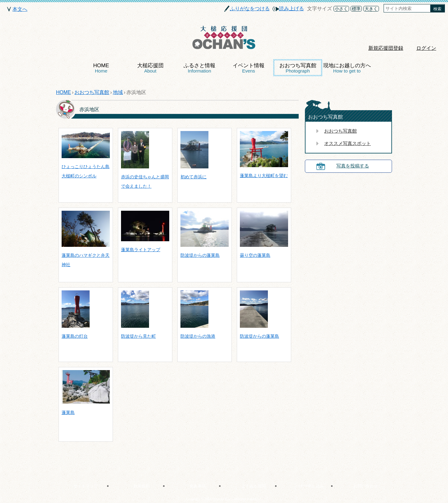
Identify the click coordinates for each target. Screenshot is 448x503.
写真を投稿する (353, 166)
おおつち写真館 (298, 68)
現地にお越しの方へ (347, 68)
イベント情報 (249, 68)
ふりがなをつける (250, 9)
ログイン (426, 48)
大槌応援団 (150, 68)
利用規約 (142, 486)
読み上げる (292, 9)
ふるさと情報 (199, 68)
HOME (101, 68)
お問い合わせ (366, 486)
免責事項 (198, 486)
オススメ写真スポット (348, 143)
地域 (118, 92)
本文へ (20, 9)
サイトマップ (86, 486)
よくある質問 (254, 486)
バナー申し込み (310, 486)
